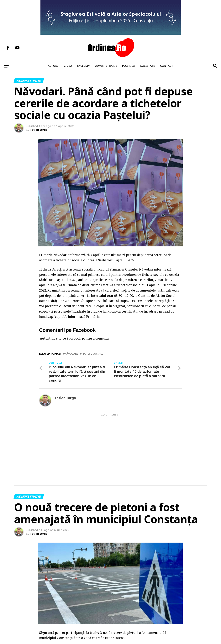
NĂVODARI (71, 354)
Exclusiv (84, 66)
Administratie (106, 66)
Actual (53, 66)
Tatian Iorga (39, 130)
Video (68, 66)
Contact (167, 66)
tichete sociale (92, 354)
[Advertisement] (110, 443)
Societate (147, 66)
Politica (129, 66)
